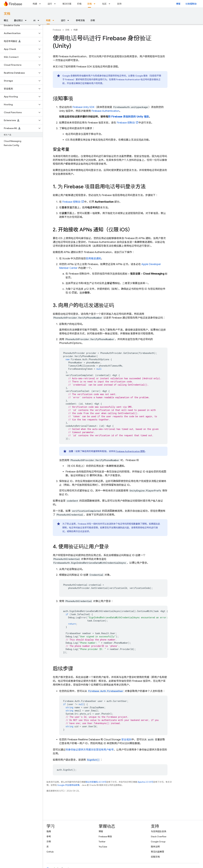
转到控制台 (191, 4)
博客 (178, 4)
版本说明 (155, 847)
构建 (35, 4)
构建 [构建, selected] (48, 20)
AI (34, 20)
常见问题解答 (157, 852)
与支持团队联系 (159, 831)
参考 (49, 836)
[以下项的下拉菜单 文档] (95, 4)
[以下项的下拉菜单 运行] (56, 4)
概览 (6, 20)
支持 (119, 4)
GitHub (50, 852)
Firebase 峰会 (105, 836)
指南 (49, 831)
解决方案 (67, 4)
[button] (19, 25)
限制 (130, 451)
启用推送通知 (93, 259)
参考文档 (80, 20)
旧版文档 (155, 857)
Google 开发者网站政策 (68, 785)
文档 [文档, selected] (89, 4)
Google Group (158, 842)
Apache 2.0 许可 (145, 782)
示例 (93, 20)
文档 (7, 14)
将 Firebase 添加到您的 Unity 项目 (129, 117)
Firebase (57, 30)
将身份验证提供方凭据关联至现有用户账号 (90, 750)
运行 (50, 4)
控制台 (126, 123)
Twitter (102, 842)
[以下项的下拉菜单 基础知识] (27, 20)
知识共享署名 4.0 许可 (96, 782)
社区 (104, 4)
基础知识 (18, 20)
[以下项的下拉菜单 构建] (41, 4)
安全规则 (126, 740)
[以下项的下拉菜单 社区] (110, 4)
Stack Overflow (159, 836)
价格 (79, 4)
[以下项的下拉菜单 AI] (39, 20)
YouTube (103, 847)
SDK (83, 107)
